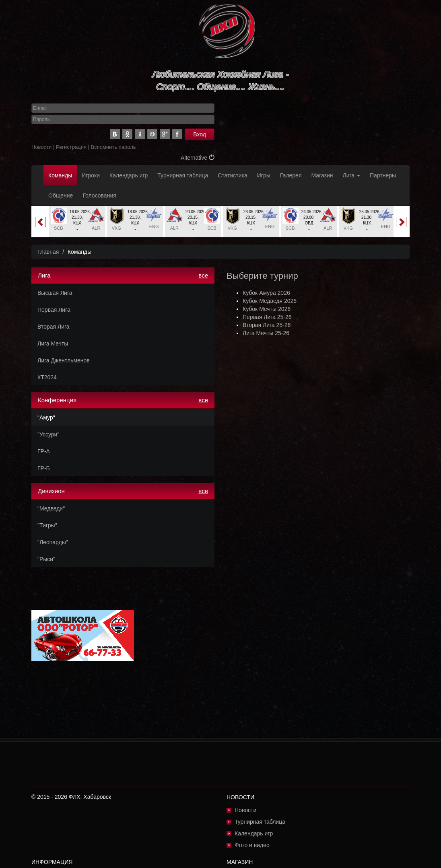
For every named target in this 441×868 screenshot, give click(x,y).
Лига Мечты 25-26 (266, 333)
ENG (154, 226)
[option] (77, 222)
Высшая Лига (55, 293)
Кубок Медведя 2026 (270, 301)
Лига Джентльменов (64, 360)
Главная (48, 252)
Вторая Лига (54, 327)
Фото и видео (252, 845)
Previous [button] (40, 222)
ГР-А (44, 451)
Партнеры (383, 175)
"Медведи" (51, 508)
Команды (60, 175)
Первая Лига (54, 310)
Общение (61, 195)
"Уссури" (48, 434)
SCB (59, 228)
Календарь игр (129, 175)
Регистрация (71, 147)
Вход (200, 134)
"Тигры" (47, 525)
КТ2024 (47, 377)
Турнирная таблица (183, 175)
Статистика (233, 175)
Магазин (322, 175)
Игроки (91, 175)
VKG (116, 228)
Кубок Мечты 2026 (267, 309)
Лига (351, 175)
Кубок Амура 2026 (266, 293)
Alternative (198, 158)
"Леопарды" (53, 542)
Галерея (291, 175)
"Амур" (46, 418)
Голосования (99, 195)
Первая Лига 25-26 (267, 317)
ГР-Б (44, 468)
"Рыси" (46, 559)
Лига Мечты (53, 343)
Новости (41, 147)
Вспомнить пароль (113, 147)
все (203, 275)
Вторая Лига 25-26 (267, 325)
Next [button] (401, 222)
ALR (96, 228)
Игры (264, 175)
